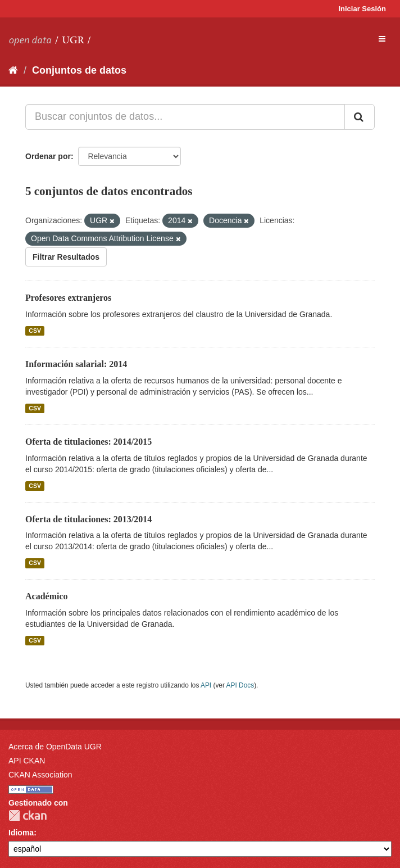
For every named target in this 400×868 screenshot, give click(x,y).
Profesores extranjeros (68, 298)
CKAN (28, 815)
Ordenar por (48, 156)
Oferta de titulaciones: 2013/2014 (88, 519)
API (206, 685)
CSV (35, 331)
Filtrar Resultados (66, 257)
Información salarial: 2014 (76, 364)
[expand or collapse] (382, 39)
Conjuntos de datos (79, 70)
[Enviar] (360, 117)
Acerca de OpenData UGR (55, 747)
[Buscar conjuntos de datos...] (185, 117)
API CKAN (27, 761)
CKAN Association (40, 775)
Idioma (21, 833)
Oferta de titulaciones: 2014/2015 (88, 442)
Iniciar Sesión (362, 9)
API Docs (240, 685)
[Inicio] (13, 70)
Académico (47, 596)
